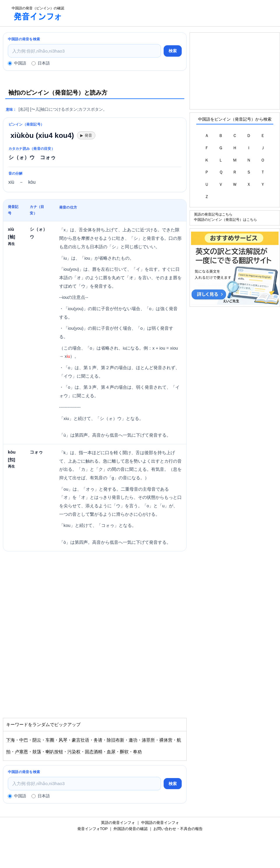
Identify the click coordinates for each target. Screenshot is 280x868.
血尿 (111, 752)
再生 (11, 244)
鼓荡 (37, 752)
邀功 (133, 740)
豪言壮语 (80, 740)
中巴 (24, 740)
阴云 (37, 740)
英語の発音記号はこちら (213, 214)
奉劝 (137, 752)
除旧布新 (116, 740)
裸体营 (166, 740)
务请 (98, 740)
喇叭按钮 (54, 752)
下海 (10, 740)
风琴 (63, 740)
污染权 (74, 752)
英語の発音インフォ (118, 823)
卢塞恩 (21, 752)
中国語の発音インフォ (160, 823)
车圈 (50, 740)
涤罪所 (148, 740)
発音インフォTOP (92, 829)
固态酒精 (94, 752)
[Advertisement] (174, 13)
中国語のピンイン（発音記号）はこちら (225, 219)
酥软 (124, 752)
